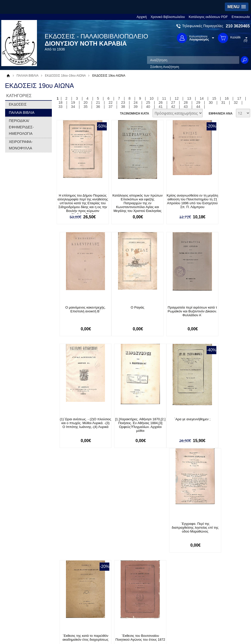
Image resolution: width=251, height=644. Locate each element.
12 (177, 98)
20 (85, 103)
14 (202, 98)
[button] (237, 7)
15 (214, 98)
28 (186, 103)
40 (148, 107)
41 (161, 107)
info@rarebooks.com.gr (221, 548)
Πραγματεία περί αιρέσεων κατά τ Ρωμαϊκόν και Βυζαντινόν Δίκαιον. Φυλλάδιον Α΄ (127, 313)
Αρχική (142, 17)
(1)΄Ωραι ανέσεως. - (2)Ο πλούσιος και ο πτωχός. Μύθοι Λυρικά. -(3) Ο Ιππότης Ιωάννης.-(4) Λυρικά (175, 313)
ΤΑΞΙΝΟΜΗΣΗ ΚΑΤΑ (134, 114)
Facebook (172, 523)
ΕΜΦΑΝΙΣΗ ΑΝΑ (221, 114)
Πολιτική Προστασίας (26, 539)
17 (239, 98)
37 (111, 107)
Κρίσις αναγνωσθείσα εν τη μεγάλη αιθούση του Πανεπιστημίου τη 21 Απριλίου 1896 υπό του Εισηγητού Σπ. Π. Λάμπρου (174, 203)
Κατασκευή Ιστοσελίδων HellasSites (217, 565)
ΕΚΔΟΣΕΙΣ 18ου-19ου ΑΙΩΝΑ (65, 76)
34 (73, 107)
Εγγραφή (114, 531)
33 (61, 107)
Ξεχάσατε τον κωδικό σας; (126, 539)
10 (152, 98)
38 (123, 107)
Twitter (170, 531)
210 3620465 (238, 26)
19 (73, 103)
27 (173, 103)
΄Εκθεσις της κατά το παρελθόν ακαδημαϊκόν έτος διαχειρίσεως (175, 423)
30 (211, 103)
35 (85, 107)
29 (198, 103)
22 (111, 103)
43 (186, 107)
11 (164, 98)
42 (173, 107)
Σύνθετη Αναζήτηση (165, 67)
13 (189, 98)
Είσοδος (113, 523)
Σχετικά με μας (22, 523)
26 (161, 103)
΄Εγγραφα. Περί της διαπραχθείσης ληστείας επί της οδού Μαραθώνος (127, 423)
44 (198, 107)
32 (236, 103)
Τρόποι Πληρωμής (73, 528)
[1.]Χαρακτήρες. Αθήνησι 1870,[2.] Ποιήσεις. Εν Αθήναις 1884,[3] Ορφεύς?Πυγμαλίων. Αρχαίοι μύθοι (222, 313)
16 (227, 98)
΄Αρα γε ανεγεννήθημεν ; (79, 420)
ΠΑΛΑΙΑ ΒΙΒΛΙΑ (28, 76)
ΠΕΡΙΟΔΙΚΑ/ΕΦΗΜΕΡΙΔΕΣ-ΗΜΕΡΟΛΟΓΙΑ (21, 127)
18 (61, 103)
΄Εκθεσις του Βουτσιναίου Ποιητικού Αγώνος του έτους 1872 (222, 423)
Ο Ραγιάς (79, 308)
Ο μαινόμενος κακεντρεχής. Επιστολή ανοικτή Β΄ (222, 197)
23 (123, 103)
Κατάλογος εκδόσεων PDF (208, 17)
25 (148, 103)
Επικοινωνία (241, 17)
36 (98, 107)
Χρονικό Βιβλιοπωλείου (168, 17)
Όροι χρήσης (20, 531)
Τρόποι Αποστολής (73, 536)
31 (223, 103)
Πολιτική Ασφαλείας (73, 544)
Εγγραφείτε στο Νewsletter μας (71, 497)
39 (136, 107)
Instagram (172, 539)
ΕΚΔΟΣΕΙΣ (18, 104)
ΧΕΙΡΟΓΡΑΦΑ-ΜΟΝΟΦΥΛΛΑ (21, 145)
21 (98, 103)
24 (136, 103)
